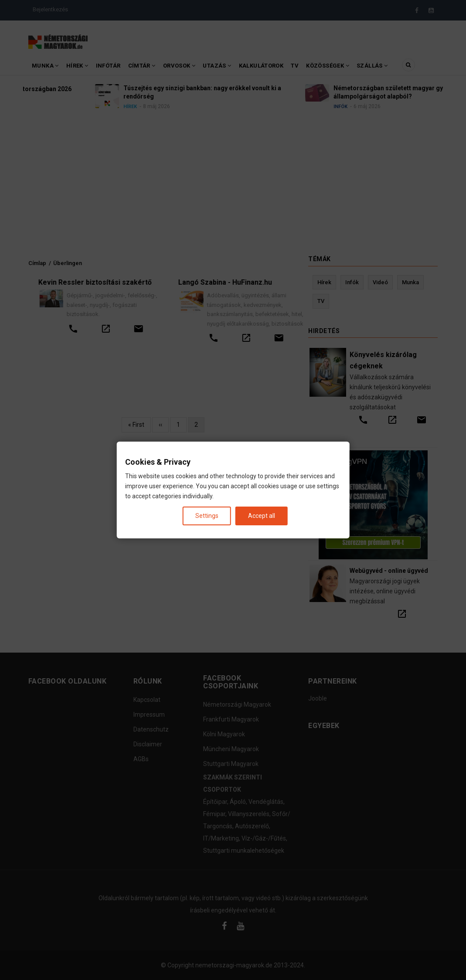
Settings (207, 516)
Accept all (262, 516)
